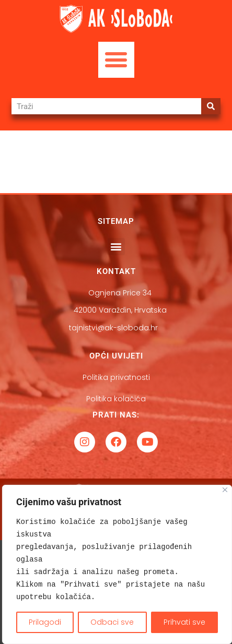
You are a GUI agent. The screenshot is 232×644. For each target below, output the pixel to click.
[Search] (211, 106)
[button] (116, 60)
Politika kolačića (116, 399)
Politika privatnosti (116, 377)
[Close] (225, 490)
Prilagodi (45, 622)
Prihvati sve (184, 622)
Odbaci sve (112, 622)
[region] (117, 564)
